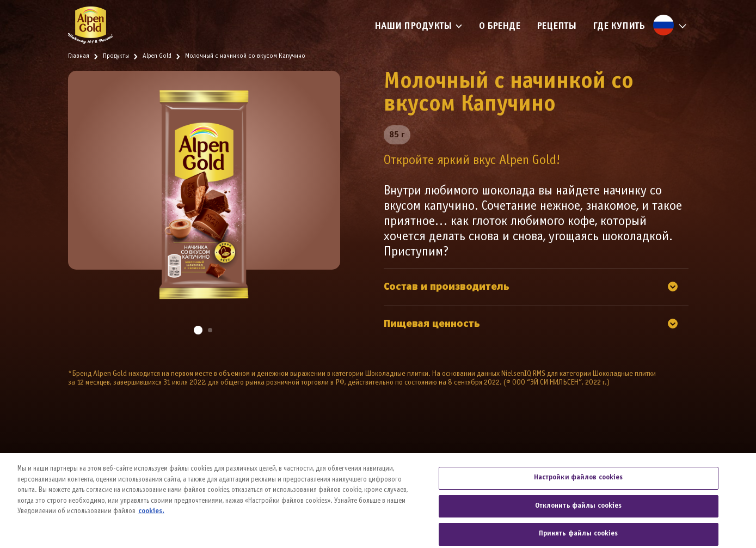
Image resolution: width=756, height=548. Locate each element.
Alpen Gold (157, 56)
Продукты (116, 56)
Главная (79, 56)
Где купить (619, 26)
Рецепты (557, 26)
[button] (198, 330)
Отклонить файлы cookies (579, 513)
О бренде (500, 26)
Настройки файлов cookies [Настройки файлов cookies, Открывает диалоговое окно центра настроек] (579, 485)
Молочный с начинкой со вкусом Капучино (245, 56)
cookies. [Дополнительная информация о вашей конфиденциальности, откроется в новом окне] (151, 519)
